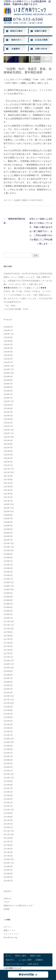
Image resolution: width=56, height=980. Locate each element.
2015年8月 (8, 710)
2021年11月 (9, 469)
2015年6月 (8, 717)
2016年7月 (8, 678)
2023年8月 (8, 408)
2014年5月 (8, 756)
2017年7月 (8, 639)
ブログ (6, 902)
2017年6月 (8, 643)
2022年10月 (9, 437)
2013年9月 (8, 781)
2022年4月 (8, 455)
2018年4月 (8, 607)
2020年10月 (9, 511)
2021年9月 (8, 476)
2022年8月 (8, 444)
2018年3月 (8, 611)
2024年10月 (9, 373)
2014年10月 (9, 742)
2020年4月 (8, 529)
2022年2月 (8, 462)
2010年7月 (8, 870)
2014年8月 (8, 749)
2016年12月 (9, 660)
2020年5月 (8, 526)
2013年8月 (8, 785)
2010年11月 (9, 863)
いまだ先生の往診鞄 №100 (16, 309)
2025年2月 (8, 359)
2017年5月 (8, 646)
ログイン (7, 927)
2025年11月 (9, 334)
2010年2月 (8, 881)
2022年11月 (9, 433)
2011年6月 (8, 845)
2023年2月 (8, 423)
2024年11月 (9, 369)
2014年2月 (8, 767)
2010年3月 (8, 877)
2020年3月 (8, 533)
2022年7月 (8, 447)
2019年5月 (8, 565)
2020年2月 (8, 536)
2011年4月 (8, 852)
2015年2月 (8, 731)
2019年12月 (9, 543)
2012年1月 (8, 827)
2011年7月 (8, 842)
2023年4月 (8, 419)
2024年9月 (8, 376)
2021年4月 (8, 494)
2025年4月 (8, 352)
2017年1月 (8, 657)
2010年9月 (8, 866)
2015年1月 (8, 735)
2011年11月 (9, 831)
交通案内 (39, 960)
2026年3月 (8, 327)
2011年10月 (9, 834)
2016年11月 (9, 664)
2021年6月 (8, 487)
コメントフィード (11, 934)
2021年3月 (8, 497)
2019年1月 (8, 579)
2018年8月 (8, 597)
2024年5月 (8, 387)
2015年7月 (8, 714)
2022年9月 (8, 440)
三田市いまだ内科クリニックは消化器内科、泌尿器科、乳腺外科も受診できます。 (27, 3)
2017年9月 (8, 632)
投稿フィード (9, 930)
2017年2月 (8, 653)
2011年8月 (8, 838)
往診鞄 (17, 200)
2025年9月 (8, 337)
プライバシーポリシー (15, 964)
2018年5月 (8, 604)
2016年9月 (8, 671)
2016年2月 (8, 692)
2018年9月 (8, 593)
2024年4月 (8, 391)
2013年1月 (8, 806)
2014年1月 (8, 771)
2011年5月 (8, 849)
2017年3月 (8, 650)
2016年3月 (8, 689)
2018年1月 (8, 618)
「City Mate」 (10, 305)
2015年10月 (9, 703)
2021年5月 (8, 490)
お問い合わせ (33, 964)
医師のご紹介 (36, 956)
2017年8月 (8, 636)
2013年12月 (9, 774)
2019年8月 (8, 558)
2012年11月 (9, 810)
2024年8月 (8, 380)
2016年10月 (9, 668)
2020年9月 (8, 515)
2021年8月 (8, 479)
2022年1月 (8, 465)
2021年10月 (9, 472)
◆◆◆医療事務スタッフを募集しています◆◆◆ (25, 288)
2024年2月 (8, 394)
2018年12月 (9, 582)
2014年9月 (8, 746)
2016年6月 (8, 682)
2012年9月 (8, 813)
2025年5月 (8, 348)
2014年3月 (8, 763)
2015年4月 (8, 724)
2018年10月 (9, 589)
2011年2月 (8, 856)
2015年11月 (9, 700)
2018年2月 (8, 614)
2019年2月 (8, 575)
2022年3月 (8, 458)
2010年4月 (8, 873)
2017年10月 (9, 629)
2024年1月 (8, 398)
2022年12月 (9, 430)
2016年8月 (8, 675)
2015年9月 (8, 707)
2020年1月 (8, 540)
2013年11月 (9, 778)
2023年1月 (8, 426)
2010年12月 (9, 859)
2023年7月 (8, 412)
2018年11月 (9, 586)
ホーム (8, 956)
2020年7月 (8, 518)
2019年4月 (8, 568)
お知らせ (7, 898)
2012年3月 (8, 824)
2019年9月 (8, 554)
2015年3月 (8, 728)
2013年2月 (8, 802)
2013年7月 (8, 788)
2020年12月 (9, 504)
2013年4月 (8, 795)
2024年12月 (9, 366)
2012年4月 (8, 820)
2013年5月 (8, 792)
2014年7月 (8, 753)
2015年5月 (8, 721)
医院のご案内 (21, 956)
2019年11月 (9, 547)
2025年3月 (8, 355)
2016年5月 (8, 685)
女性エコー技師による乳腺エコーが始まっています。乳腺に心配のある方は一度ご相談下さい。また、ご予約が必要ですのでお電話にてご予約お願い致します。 (41, 231)
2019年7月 (8, 561)
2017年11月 (9, 625)
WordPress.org (10, 937)
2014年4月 (8, 760)
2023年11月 (9, 401)
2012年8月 (8, 817)
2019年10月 (9, 550)
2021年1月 (8, 501)
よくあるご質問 (25, 960)
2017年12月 (9, 621)
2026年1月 (8, 330)
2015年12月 (9, 696)
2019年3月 (8, 572)
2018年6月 (8, 600)
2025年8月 (8, 341)
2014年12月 (9, 739)
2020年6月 (8, 522)
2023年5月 (8, 416)
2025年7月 (8, 345)
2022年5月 (8, 451)
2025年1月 (8, 362)
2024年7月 (8, 384)
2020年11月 (9, 508)
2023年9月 (8, 405)
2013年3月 (8, 799)
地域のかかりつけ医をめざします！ (19, 905)
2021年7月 (8, 483)
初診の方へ (10, 960)
